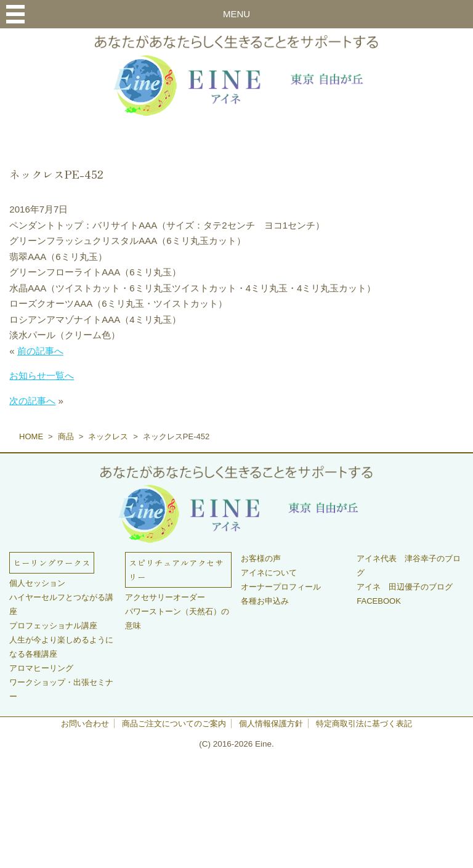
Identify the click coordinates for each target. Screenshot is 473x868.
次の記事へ (32, 401)
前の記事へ (40, 351)
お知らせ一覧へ (42, 375)
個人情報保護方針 (271, 724)
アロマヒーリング (41, 668)
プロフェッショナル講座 (53, 626)
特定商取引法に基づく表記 (364, 724)
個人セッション (37, 583)
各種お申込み (265, 601)
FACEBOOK (379, 601)
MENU (236, 14)
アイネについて (269, 573)
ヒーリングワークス (52, 562)
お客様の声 (261, 558)
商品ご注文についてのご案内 (174, 724)
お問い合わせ (85, 724)
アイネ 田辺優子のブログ (405, 587)
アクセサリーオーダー (165, 597)
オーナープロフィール (281, 587)
